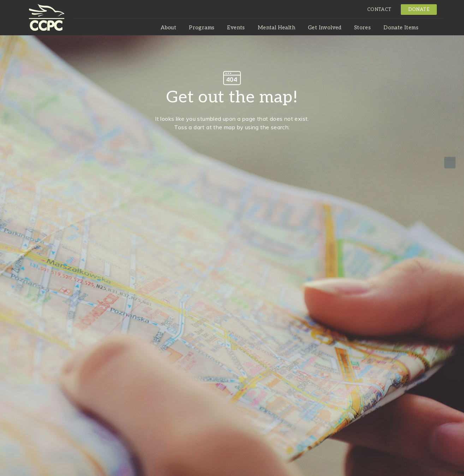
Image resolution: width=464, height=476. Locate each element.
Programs (202, 28)
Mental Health (276, 28)
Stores (362, 28)
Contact (379, 10)
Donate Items (401, 28)
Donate (419, 10)
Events (236, 28)
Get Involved (325, 28)
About (168, 28)
